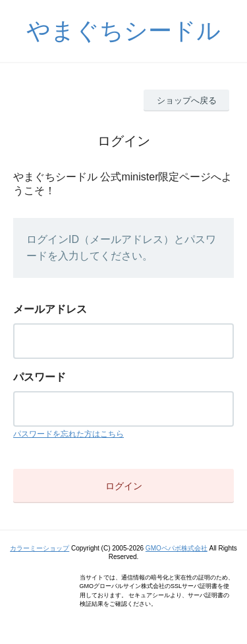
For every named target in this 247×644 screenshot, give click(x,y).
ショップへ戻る (187, 100)
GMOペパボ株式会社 (177, 548)
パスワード (40, 377)
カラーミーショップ (40, 548)
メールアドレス (50, 309)
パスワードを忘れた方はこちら (69, 434)
